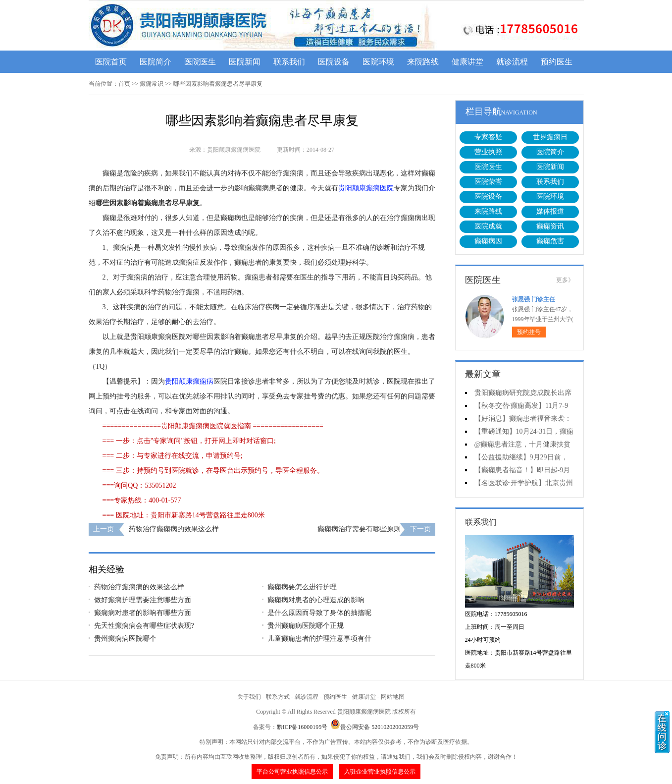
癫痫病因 (488, 241)
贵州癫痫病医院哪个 (125, 639)
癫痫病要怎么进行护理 (302, 587)
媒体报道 (550, 211)
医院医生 (200, 62)
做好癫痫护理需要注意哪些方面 (143, 600)
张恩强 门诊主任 (534, 299)
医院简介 (155, 62)
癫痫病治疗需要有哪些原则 (359, 529)
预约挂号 (529, 332)
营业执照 (488, 152)
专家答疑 (488, 137)
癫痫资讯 (550, 226)
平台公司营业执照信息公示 (292, 772)
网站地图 (393, 697)
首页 (124, 84)
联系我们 (289, 62)
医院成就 (488, 226)
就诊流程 (512, 62)
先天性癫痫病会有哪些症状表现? (144, 626)
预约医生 (557, 62)
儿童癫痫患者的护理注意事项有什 (319, 639)
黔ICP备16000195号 (302, 727)
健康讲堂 (467, 62)
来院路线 (423, 62)
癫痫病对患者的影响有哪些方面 (143, 613)
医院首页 (111, 62)
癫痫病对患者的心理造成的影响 (316, 600)
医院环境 (378, 62)
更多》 (565, 280)
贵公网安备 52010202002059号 (375, 727)
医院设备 (334, 62)
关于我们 (249, 697)
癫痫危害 (550, 241)
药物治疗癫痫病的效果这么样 (174, 529)
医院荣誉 (488, 182)
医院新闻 (245, 62)
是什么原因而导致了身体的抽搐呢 (319, 613)
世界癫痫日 (550, 137)
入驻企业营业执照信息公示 (380, 772)
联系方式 (278, 697)
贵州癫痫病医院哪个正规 (306, 626)
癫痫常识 (152, 84)
